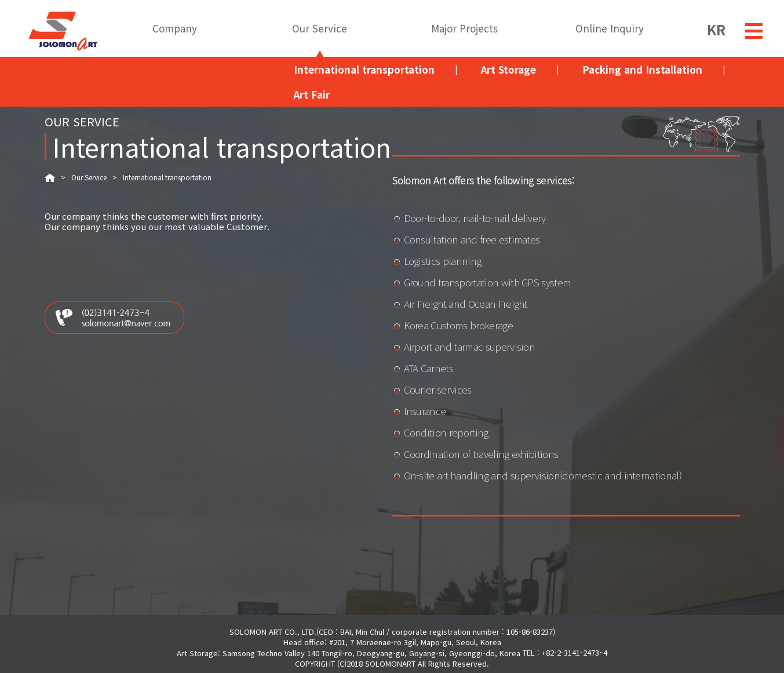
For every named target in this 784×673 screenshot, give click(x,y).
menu (754, 31)
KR (716, 28)
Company (175, 29)
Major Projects (464, 29)
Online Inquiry (610, 29)
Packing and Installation (642, 69)
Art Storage (508, 69)
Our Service (320, 29)
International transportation (364, 69)
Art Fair (312, 94)
